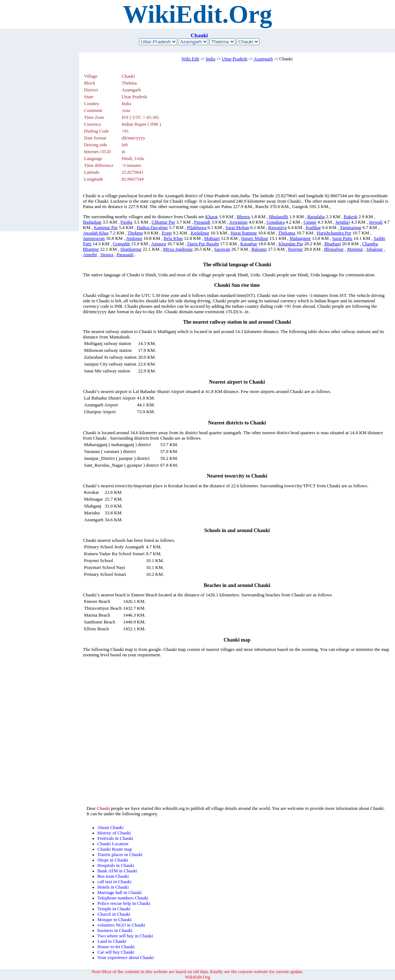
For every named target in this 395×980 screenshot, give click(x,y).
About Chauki (111, 828)
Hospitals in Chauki (116, 865)
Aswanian (238, 222)
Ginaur (310, 222)
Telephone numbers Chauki (123, 898)
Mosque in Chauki (115, 920)
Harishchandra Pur (334, 233)
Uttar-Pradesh (235, 59)
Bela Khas (173, 238)
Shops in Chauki (113, 860)
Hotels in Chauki (113, 887)
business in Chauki (115, 931)
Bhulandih (278, 217)
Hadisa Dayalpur (152, 228)
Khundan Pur (291, 244)
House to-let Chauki (116, 947)
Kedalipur (200, 233)
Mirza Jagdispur (178, 249)
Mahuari (212, 238)
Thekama (287, 233)
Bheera (243, 217)
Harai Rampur (244, 233)
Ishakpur (375, 249)
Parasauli (125, 255)
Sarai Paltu (342, 238)
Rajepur (295, 249)
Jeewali (376, 222)
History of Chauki (114, 833)
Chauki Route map (115, 849)
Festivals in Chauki (115, 838)
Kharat (212, 217)
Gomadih (121, 244)
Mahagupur (300, 238)
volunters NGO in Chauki (121, 925)
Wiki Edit (190, 59)
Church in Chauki (114, 914)
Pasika (126, 222)
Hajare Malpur (255, 238)
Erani (167, 233)
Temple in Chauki (114, 909)
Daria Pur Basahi (203, 244)
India (210, 59)
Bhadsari (333, 244)
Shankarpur (131, 249)
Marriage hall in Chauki (120, 893)
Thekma (135, 233)
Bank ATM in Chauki (117, 871)
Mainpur (355, 249)
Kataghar (249, 244)
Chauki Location (113, 844)
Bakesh (351, 217)
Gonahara (276, 222)
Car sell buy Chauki (116, 952)
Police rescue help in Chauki (124, 903)
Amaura (158, 244)
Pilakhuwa (197, 228)
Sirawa (107, 255)
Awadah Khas (96, 233)
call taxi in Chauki (115, 882)
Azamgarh (263, 59)
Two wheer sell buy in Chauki (125, 936)
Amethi (90, 255)
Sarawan (222, 249)
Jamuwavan (94, 238)
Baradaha (316, 217)
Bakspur (259, 249)
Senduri (343, 222)
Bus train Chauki (113, 876)
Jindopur (134, 238)
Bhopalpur (334, 249)
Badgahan (92, 222)
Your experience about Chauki (126, 958)
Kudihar (313, 228)
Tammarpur (351, 228)
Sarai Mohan (237, 228)
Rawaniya (277, 228)
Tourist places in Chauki (120, 855)
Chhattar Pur (163, 222)
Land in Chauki (112, 941)
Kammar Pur (106, 228)
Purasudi (202, 222)
